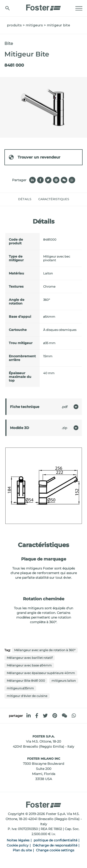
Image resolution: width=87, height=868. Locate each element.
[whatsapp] (74, 716)
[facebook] (37, 716)
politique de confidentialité (55, 840)
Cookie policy (18, 845)
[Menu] (79, 8)
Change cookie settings (55, 850)
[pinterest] (55, 716)
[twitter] (45, 716)
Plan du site (22, 850)
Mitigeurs (34, 25)
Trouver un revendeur (34, 157)
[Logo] (44, 6)
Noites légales (18, 840)
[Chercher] (8, 8)
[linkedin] (29, 716)
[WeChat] (64, 716)
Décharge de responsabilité (55, 845)
